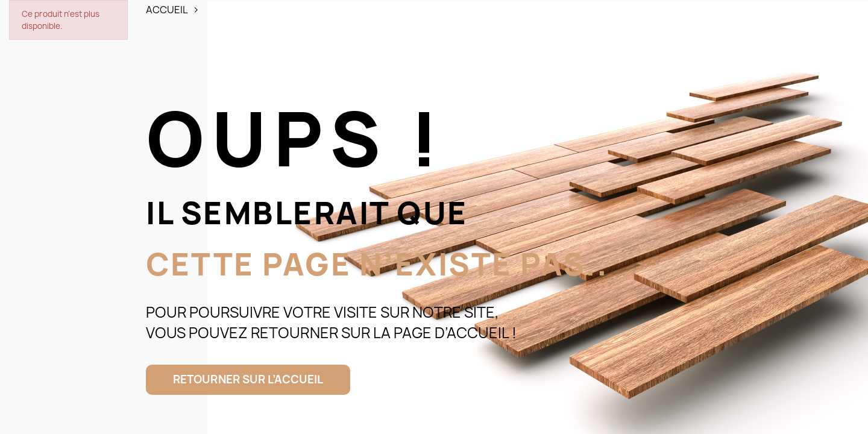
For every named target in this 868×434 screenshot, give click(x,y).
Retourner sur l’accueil (248, 379)
